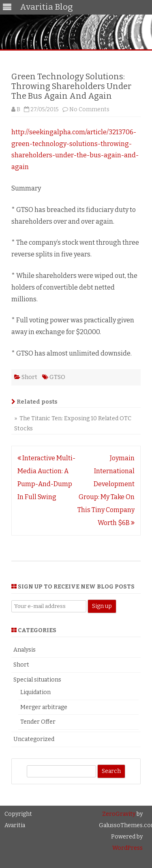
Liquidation (35, 692)
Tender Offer (38, 722)
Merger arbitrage (44, 707)
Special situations (37, 680)
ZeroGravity (119, 814)
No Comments (89, 109)
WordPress (127, 848)
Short (29, 377)
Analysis (25, 650)
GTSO (57, 377)
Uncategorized (34, 739)
